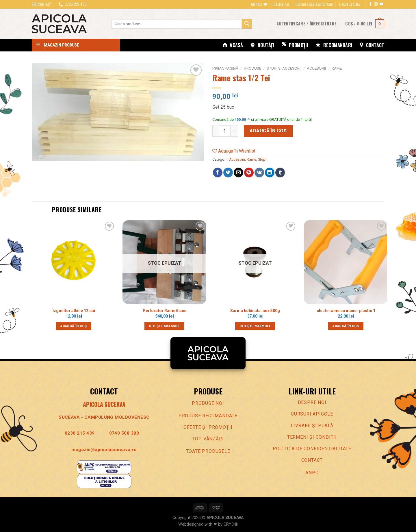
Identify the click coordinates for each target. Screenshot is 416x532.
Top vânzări (208, 439)
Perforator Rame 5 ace (165, 311)
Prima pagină (225, 68)
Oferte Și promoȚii (208, 427)
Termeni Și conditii (312, 437)
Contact (312, 460)
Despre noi (281, 4)
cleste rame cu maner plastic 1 (346, 311)
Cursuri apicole (312, 414)
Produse (252, 68)
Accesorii (316, 68)
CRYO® (231, 524)
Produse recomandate (208, 416)
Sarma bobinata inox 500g (255, 311)
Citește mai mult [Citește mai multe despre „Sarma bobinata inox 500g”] (255, 326)
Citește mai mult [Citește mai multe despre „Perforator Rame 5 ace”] (164, 326)
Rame (337, 68)
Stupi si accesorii (284, 68)
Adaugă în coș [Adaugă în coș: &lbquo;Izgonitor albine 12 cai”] (74, 326)
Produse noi (208, 403)
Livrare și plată (349, 4)
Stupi (262, 159)
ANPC (312, 473)
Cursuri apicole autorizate (314, 4)
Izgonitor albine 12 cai (74, 311)
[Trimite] (247, 24)
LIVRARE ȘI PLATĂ (312, 426)
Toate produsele (208, 451)
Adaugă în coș (268, 131)
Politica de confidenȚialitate (312, 449)
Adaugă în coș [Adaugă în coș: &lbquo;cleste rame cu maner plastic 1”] (346, 326)
